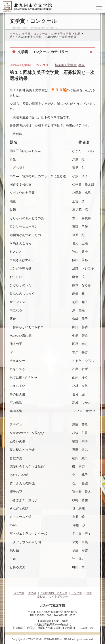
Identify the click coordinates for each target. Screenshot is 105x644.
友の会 (32, 593)
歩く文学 (19, 593)
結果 (78, 34)
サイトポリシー (59, 596)
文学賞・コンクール (35, 34)
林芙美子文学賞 (61, 34)
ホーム (14, 34)
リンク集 (77, 593)
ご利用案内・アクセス (54, 593)
